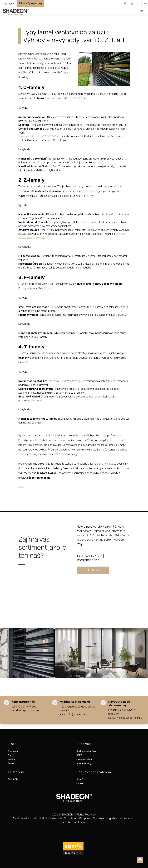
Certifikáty (13, 779)
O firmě (80, 779)
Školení (11, 763)
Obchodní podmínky (86, 751)
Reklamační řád (84, 759)
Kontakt (80, 783)
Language (8, 4)
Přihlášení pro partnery (30, 3)
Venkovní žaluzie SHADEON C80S (38, 137)
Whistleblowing (84, 763)
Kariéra (11, 759)
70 (82, 196)
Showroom (13, 751)
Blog (10, 755)
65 (75, 99)
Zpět (21, 487)
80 (80, 99)
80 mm (48, 288)
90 (88, 196)
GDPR (79, 755)
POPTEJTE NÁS (93, 570)
